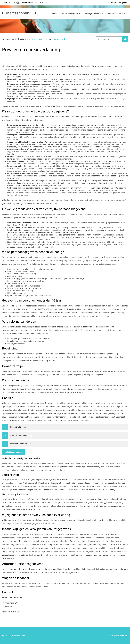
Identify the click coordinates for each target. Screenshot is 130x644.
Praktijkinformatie (93, 13)
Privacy (112, 635)
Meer (121, 13)
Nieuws (111, 13)
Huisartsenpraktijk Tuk (21, 13)
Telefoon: (6, 612)
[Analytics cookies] (31, 436)
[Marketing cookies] (30, 444)
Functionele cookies (19, 427)
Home (55, 13)
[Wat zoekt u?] (109, 39)
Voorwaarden (122, 635)
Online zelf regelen (70, 13)
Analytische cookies (19, 435)
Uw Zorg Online (11, 635)
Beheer (22, 635)
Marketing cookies (19, 444)
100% (41, 3)
